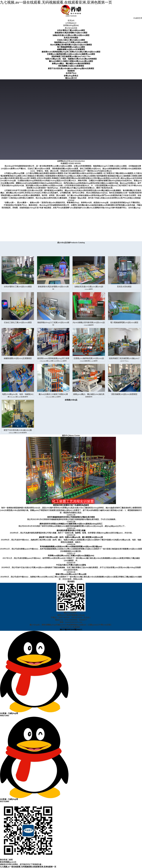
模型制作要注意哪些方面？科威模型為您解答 (71, 505)
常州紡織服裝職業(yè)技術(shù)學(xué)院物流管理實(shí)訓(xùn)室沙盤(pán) (71, 547)
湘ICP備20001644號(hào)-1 (71, 629)
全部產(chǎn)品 (71, 400)
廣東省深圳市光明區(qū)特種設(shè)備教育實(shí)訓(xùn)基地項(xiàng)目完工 (71, 524)
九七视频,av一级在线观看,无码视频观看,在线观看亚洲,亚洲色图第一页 (56, 2)
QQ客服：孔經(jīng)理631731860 (34, 760)
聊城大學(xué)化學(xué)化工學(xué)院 (71, 574)
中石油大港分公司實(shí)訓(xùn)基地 (71, 565)
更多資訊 (71, 581)
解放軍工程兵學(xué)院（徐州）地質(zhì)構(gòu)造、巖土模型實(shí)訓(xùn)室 (71, 537)
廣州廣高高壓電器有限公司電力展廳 (71, 530)
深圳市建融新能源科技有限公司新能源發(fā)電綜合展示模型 (71, 517)
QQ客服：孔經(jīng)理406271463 (34, 674)
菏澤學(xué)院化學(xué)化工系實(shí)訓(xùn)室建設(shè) (71, 556)
